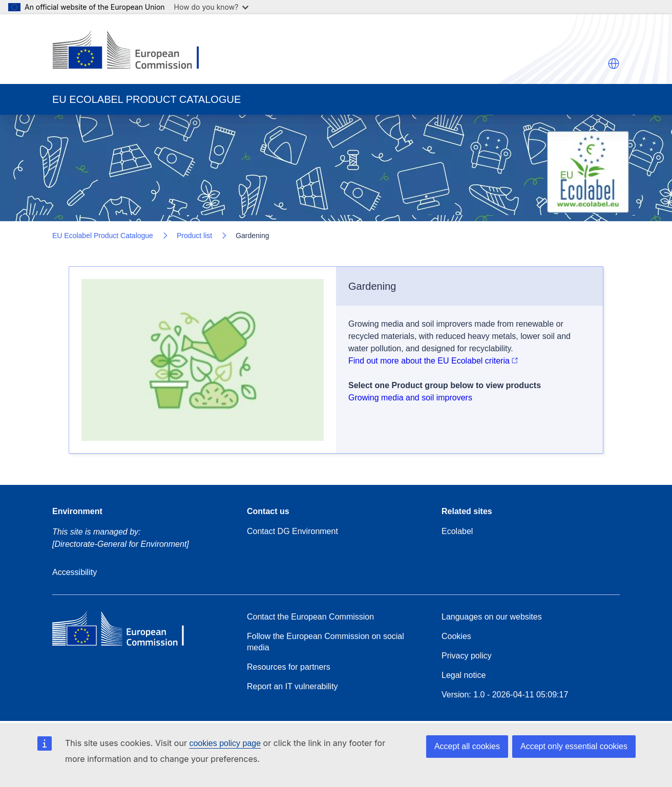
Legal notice (464, 675)
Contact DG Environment (292, 531)
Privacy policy (467, 656)
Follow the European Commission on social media (325, 642)
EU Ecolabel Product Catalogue (103, 236)
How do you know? (212, 7)
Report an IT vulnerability (292, 686)
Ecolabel (457, 531)
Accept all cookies (467, 746)
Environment (77, 511)
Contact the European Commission (310, 617)
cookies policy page (225, 743)
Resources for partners (289, 667)
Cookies (456, 636)
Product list (194, 236)
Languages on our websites (492, 617)
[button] (614, 63)
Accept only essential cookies (574, 746)
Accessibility (75, 572)
